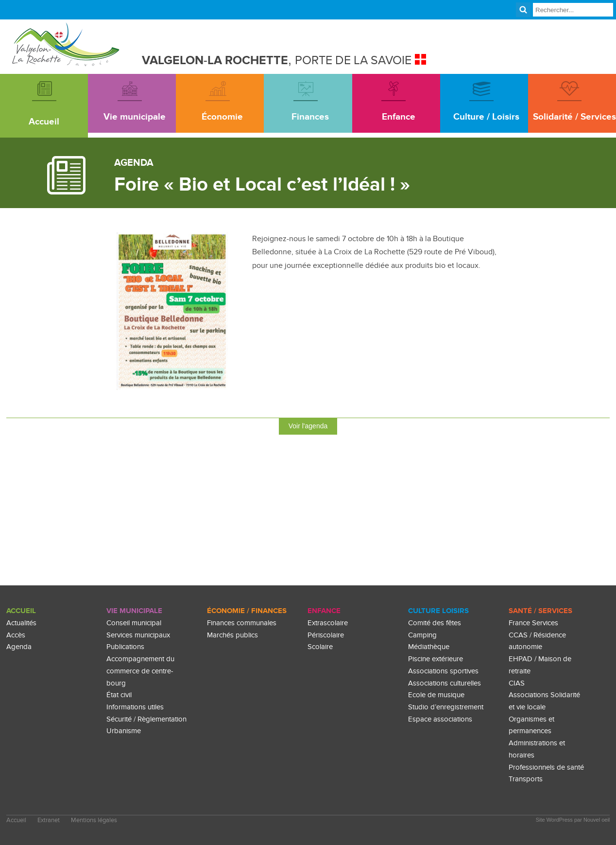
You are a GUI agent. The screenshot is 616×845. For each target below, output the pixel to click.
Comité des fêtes (435, 623)
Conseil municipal (134, 623)
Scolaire (320, 647)
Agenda (19, 647)
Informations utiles (135, 707)
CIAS (517, 683)
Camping (422, 635)
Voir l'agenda (308, 426)
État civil (119, 695)
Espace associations (440, 719)
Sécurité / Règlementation (146, 719)
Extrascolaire (328, 623)
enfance (324, 611)
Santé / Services (540, 611)
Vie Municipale (134, 611)
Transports (526, 779)
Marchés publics (232, 635)
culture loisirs (438, 611)
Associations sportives (443, 671)
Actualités (21, 623)
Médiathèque (429, 647)
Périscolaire (326, 635)
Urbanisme (124, 731)
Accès (16, 635)
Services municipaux (138, 635)
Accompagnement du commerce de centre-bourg (140, 671)
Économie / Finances (247, 611)
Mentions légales (94, 820)
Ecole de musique (436, 695)
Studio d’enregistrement (446, 707)
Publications (125, 647)
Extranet (49, 820)
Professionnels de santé (546, 767)
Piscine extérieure (436, 659)
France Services (533, 623)
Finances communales (242, 623)
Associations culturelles (445, 683)
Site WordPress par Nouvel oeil (573, 820)
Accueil (21, 611)
